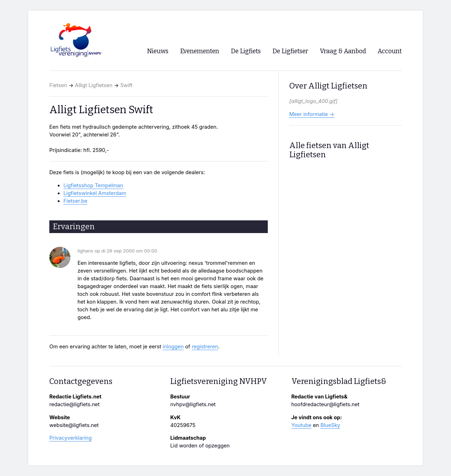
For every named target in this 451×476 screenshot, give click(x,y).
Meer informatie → (312, 114)
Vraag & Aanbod (343, 51)
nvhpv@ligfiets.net (193, 404)
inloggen (173, 347)
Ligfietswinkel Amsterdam (95, 193)
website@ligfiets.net (74, 425)
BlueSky (330, 425)
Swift (126, 85)
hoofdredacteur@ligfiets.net (325, 404)
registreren (205, 347)
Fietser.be (75, 201)
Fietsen (58, 85)
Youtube (301, 425)
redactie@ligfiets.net (75, 404)
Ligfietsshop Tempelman (93, 185)
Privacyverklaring (70, 438)
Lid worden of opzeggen (200, 446)
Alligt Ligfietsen (94, 85)
